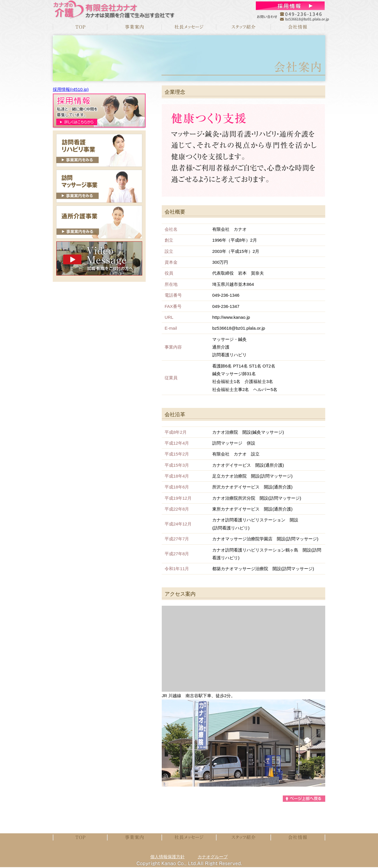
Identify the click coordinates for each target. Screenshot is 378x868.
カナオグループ (213, 857)
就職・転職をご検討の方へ (99, 258)
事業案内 (135, 27)
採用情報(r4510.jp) (71, 89)
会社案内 (298, 27)
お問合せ (290, 6)
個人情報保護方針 (167, 857)
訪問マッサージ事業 (99, 186)
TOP (80, 27)
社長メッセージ (189, 27)
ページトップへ (304, 799)
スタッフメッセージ (243, 27)
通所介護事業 (99, 222)
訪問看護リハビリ (99, 150)
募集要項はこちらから (99, 111)
